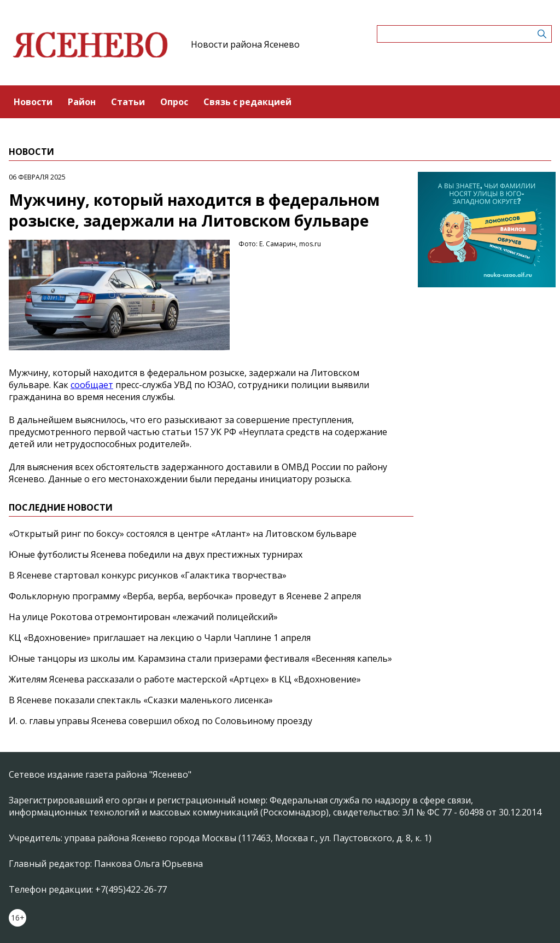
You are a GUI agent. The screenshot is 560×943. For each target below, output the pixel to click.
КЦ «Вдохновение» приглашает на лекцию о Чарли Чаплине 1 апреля (160, 638)
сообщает (92, 385)
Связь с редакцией (247, 102)
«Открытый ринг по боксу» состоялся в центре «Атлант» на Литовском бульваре (183, 534)
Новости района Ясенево (245, 44)
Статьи (128, 102)
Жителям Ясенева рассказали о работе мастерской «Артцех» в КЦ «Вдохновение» (185, 679)
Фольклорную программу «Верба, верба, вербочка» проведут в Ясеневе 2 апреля (185, 596)
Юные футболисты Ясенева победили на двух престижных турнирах (156, 554)
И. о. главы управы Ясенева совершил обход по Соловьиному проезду (161, 721)
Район (82, 102)
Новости (33, 102)
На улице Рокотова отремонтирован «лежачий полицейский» (143, 617)
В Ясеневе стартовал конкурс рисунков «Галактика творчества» (148, 575)
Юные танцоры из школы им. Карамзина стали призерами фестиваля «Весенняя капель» (200, 658)
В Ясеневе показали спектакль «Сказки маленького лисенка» (141, 700)
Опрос (174, 102)
